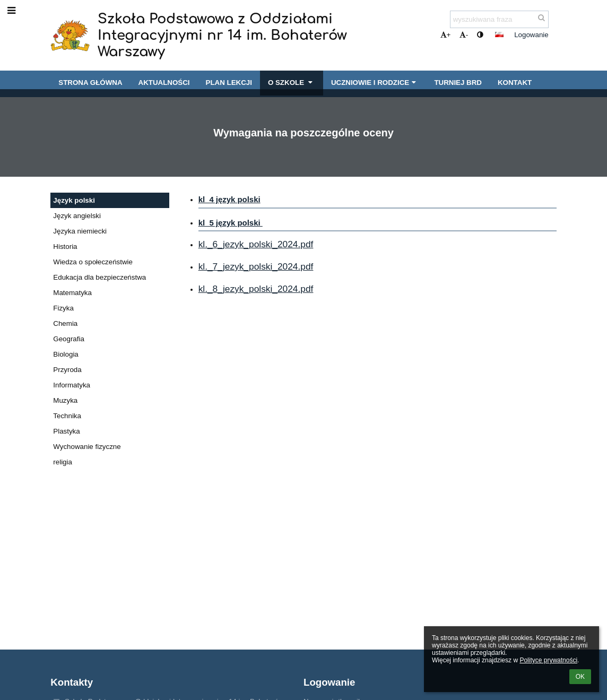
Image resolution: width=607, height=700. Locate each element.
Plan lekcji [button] (229, 83)
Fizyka (63, 308)
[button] (499, 34)
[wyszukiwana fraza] (499, 19)
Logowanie (531, 35)
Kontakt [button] (515, 83)
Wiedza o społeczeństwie (93, 262)
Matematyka (72, 293)
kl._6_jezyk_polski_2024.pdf (256, 244)
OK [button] (580, 677)
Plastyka (66, 431)
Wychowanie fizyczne (87, 447)
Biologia (66, 354)
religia (63, 462)
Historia (65, 247)
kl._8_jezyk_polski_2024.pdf (256, 289)
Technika (67, 416)
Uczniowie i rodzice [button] (375, 83)
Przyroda (67, 370)
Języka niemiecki (80, 231)
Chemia (65, 323)
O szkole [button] (292, 83)
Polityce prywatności (548, 660)
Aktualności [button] (164, 83)
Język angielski (77, 216)
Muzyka (65, 400)
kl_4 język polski (229, 199)
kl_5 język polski (231, 223)
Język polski (74, 200)
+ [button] (446, 35)
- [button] (464, 35)
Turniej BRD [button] (458, 83)
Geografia (69, 339)
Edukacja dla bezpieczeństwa (99, 277)
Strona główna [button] (90, 83)
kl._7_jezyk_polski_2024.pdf (256, 266)
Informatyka (72, 385)
